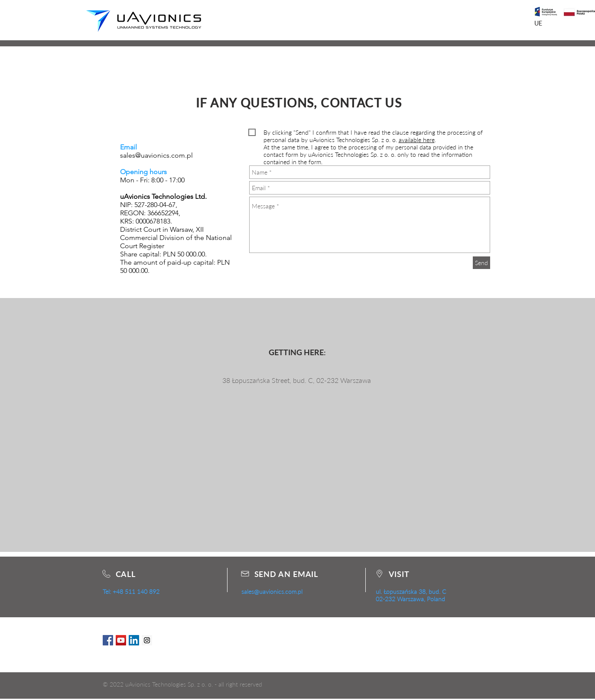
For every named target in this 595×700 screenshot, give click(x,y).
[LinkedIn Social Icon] (134, 640)
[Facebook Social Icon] (108, 640)
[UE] (538, 23)
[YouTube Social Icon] (121, 640)
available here (417, 140)
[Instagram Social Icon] (147, 640)
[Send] (481, 263)
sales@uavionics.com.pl (156, 155)
